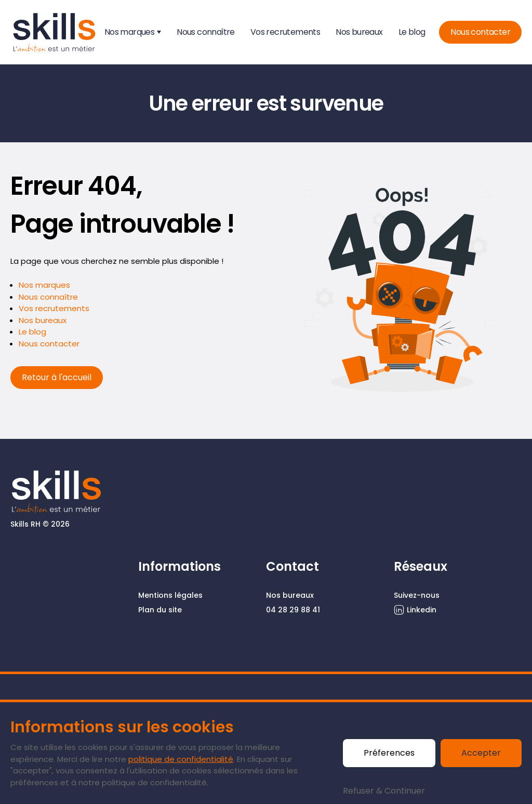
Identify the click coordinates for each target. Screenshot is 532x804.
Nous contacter (480, 32)
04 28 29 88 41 (293, 610)
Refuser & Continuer (384, 791)
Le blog (412, 32)
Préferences (389, 753)
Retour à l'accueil (57, 377)
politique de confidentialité (181, 759)
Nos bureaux (359, 32)
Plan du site (160, 610)
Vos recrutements (285, 32)
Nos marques (129, 32)
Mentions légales (170, 595)
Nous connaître (206, 32)
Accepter (481, 753)
